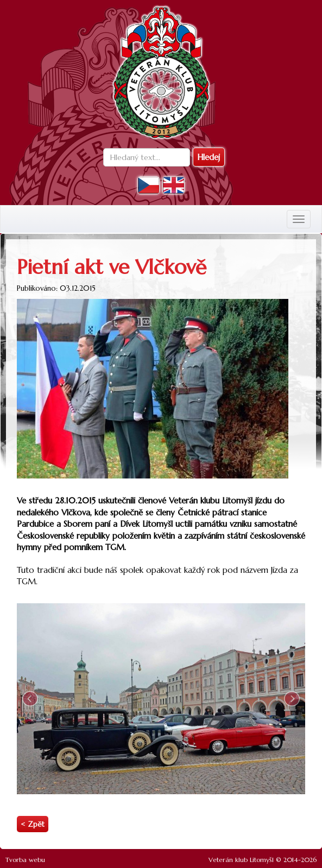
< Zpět (33, 824)
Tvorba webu (25, 860)
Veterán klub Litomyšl (241, 860)
